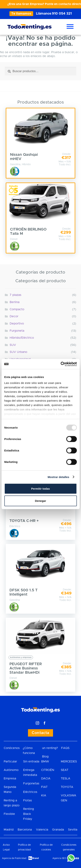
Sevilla (73, 830)
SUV (13, 345)
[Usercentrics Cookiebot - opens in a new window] (61, 364)
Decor (14, 316)
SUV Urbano (18, 352)
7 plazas (15, 295)
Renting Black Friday (29, 814)
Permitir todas (40, 489)
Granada (58, 830)
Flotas (28, 800)
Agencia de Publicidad (14, 858)
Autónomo (11, 770)
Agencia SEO (59, 858)
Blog (45, 757)
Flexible (9, 814)
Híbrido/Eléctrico (22, 338)
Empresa (10, 778)
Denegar (40, 501)
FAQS (65, 748)
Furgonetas (31, 783)
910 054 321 (62, 14)
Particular (10, 762)
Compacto (17, 309)
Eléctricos (30, 792)
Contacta (40, 733)
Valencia (42, 830)
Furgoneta (17, 331)
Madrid (9, 830)
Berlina (15, 302)
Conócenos (12, 748)
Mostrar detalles (58, 477)
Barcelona (25, 830)
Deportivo (17, 324)
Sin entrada (31, 762)
